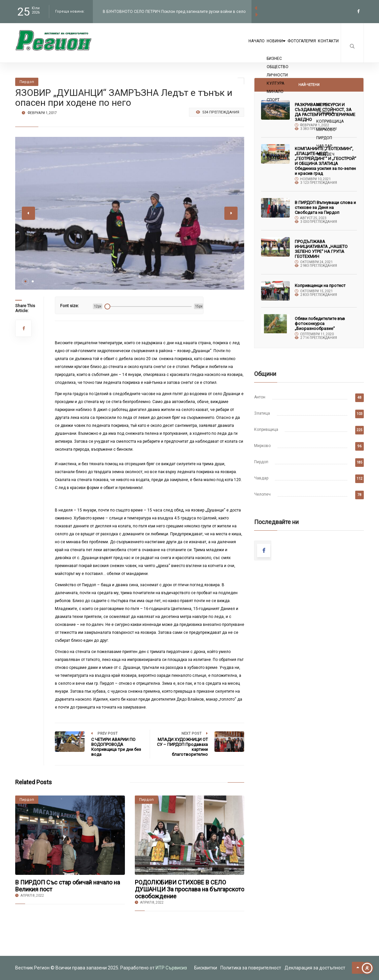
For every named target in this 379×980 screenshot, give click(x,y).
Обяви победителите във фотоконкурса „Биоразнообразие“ (320, 324)
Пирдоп (261, 462)
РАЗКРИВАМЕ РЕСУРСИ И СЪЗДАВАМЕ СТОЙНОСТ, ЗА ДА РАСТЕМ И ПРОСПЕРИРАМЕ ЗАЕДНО (325, 112)
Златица (262, 413)
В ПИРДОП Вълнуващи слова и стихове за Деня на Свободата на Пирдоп (325, 207)
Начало (216, 47)
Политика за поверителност (251, 968)
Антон (260, 397)
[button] (25, 281)
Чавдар (261, 478)
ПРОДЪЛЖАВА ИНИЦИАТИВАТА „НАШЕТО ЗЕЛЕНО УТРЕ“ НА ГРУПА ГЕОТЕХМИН (321, 249)
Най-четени (309, 85)
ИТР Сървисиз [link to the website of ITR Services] (171, 968)
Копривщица (266, 429)
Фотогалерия (285, 47)
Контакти (323, 47)
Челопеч (262, 494)
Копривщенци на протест (320, 286)
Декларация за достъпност (315, 968)
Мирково (262, 446)
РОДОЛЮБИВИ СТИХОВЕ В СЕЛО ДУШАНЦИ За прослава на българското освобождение (189, 889)
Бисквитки (206, 968)
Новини (247, 47)
